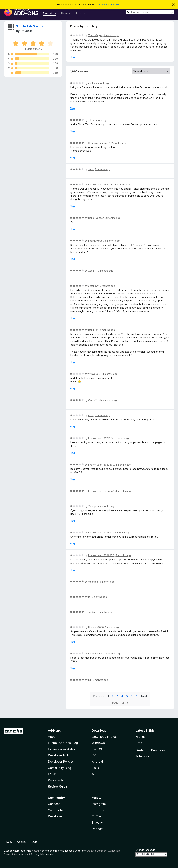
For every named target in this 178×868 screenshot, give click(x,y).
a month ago (103, 83)
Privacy (8, 842)
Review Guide (57, 786)
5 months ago (123, 555)
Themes (65, 13)
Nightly (141, 737)
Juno (91, 169)
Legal (35, 842)
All (94, 774)
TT (90, 120)
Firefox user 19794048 (101, 491)
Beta (139, 743)
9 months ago (111, 35)
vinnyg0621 (95, 374)
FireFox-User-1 (96, 653)
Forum (52, 774)
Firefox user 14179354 (101, 438)
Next (144, 696)
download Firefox (109, 4)
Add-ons (54, 730)
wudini (92, 612)
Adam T (93, 271)
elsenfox (93, 582)
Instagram (99, 804)
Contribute (55, 810)
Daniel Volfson (96, 218)
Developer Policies (61, 762)
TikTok (97, 816)
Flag (72, 57)
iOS (94, 755)
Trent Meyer (95, 35)
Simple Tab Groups (30, 26)
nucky (92, 83)
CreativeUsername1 (99, 143)
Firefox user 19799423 (101, 532)
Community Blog (60, 768)
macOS (97, 749)
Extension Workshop (62, 749)
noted (35, 851)
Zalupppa (94, 506)
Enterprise (142, 756)
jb (89, 597)
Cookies (22, 842)
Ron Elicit (93, 330)
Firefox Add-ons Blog (63, 743)
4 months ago (107, 330)
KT (90, 680)
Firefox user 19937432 (101, 184)
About (52, 737)
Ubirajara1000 (96, 627)
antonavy (93, 286)
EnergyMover (96, 241)
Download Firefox (104, 737)
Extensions (50, 13)
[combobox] (150, 12)
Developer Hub (58, 755)
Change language (145, 850)
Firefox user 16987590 (101, 465)
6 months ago (113, 627)
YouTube (98, 810)
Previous (98, 696)
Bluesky (97, 823)
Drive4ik (26, 31)
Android (97, 762)
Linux (95, 768)
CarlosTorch (95, 400)
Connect (54, 804)
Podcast (98, 829)
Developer (55, 816)
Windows (98, 743)
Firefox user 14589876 (101, 555)
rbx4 (91, 415)
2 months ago (101, 120)
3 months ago (122, 184)
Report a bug (57, 780)
